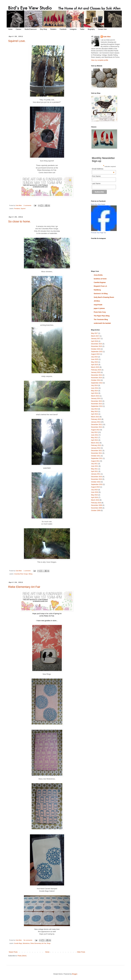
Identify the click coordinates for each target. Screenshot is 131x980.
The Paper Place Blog (102, 316)
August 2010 (95, 487)
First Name (96, 176)
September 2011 (97, 458)
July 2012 (94, 432)
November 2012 (97, 427)
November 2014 (97, 378)
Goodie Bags (18, 943)
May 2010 (94, 495)
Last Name (96, 183)
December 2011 (97, 451)
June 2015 (95, 359)
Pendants (17, 208)
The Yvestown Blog (101, 320)
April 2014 (95, 393)
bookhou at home (100, 279)
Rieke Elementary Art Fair (24, 587)
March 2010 (95, 500)
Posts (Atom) (22, 956)
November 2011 (97, 453)
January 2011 (96, 474)
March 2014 (95, 396)
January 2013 (96, 422)
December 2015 (97, 344)
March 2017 (95, 336)
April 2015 (95, 365)
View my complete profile (100, 60)
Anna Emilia (98, 275)
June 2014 (95, 388)
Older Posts (81, 952)
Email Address (103, 169)
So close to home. (19, 221)
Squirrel (23, 208)
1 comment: (27, 571)
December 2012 (97, 425)
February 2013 (96, 419)
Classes (18, 29)
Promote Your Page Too (99, 233)
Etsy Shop (43, 29)
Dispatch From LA (100, 286)
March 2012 (95, 443)
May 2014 (94, 391)
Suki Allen (107, 37)
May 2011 (94, 469)
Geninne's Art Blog (101, 294)
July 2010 (94, 490)
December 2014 (97, 375)
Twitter (82, 29)
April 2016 (95, 341)
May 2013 (94, 411)
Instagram (73, 29)
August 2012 (95, 430)
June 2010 (95, 492)
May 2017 (94, 333)
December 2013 (97, 401)
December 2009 (97, 505)
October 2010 (96, 482)
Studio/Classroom (31, 29)
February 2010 (96, 503)
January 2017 (96, 339)
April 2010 (95, 497)
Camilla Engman (100, 282)
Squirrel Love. (17, 41)
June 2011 (95, 466)
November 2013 (97, 404)
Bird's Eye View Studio (98, 204)
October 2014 (96, 380)
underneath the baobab (102, 323)
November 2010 (97, 479)
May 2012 (94, 438)
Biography (91, 29)
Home (10, 29)
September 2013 (97, 406)
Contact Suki (102, 29)
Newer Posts (13, 952)
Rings (49, 943)
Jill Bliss (97, 301)
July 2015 (94, 357)
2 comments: (28, 205)
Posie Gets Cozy (100, 312)
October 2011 (96, 456)
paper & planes (99, 308)
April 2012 (95, 440)
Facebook (63, 29)
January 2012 (96, 448)
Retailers (53, 29)
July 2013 (94, 409)
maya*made (98, 305)
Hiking (30, 574)
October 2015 (96, 349)
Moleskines (26, 943)
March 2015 (95, 367)
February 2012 (96, 445)
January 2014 (96, 398)
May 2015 (94, 362)
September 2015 (97, 352)
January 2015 (96, 372)
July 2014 (94, 385)
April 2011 (95, 471)
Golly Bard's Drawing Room (104, 297)
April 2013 (95, 414)
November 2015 (97, 346)
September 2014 (97, 383)
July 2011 (94, 464)
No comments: (28, 940)
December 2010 (97, 477)
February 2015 (96, 370)
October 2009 (96, 511)
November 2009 (97, 508)
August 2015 (95, 354)
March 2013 (95, 417)
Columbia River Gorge (21, 574)
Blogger (75, 974)
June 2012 (95, 435)
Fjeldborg (97, 290)
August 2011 (95, 461)
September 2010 (97, 484)
